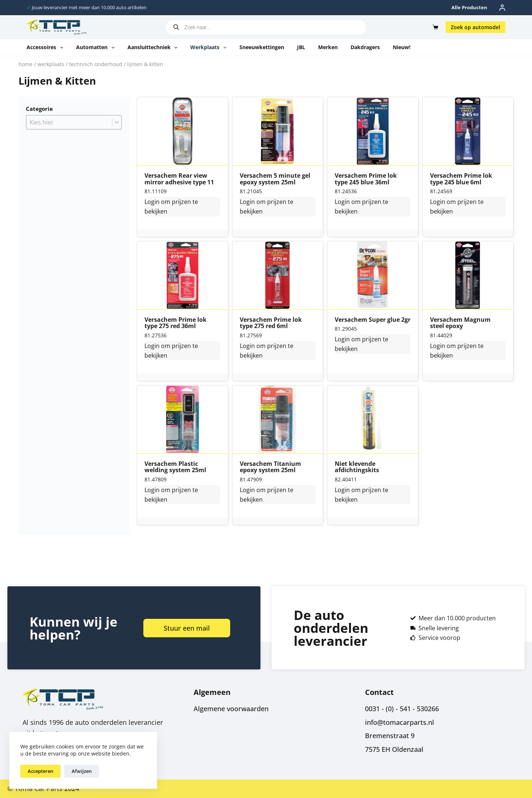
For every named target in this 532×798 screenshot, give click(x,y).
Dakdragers (365, 47)
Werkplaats (210, 48)
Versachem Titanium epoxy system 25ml (270, 467)
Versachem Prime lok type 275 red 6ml (271, 323)
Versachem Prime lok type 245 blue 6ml (461, 179)
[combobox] (69, 122)
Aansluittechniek (154, 48)
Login (152, 202)
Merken (328, 47)
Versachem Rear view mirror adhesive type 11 (179, 179)
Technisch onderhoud (96, 64)
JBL (301, 47)
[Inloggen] (502, 8)
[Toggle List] (117, 122)
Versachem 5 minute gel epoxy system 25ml (275, 179)
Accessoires (46, 48)
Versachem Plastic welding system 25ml (175, 467)
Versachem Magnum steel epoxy (460, 323)
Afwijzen (82, 771)
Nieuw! (402, 47)
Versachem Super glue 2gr (373, 320)
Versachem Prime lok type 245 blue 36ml (366, 179)
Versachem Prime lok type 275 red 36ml (175, 323)
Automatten (97, 48)
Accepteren (40, 771)
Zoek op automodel (475, 27)
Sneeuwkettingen (262, 47)
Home (25, 64)
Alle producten (469, 7)
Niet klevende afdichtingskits (357, 467)
